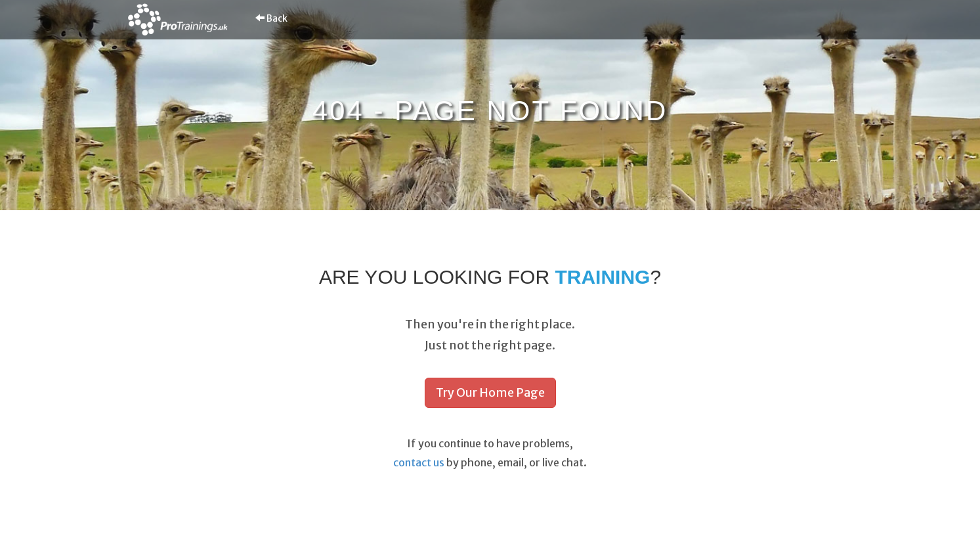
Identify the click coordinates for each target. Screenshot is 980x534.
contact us (419, 462)
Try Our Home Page (490, 392)
